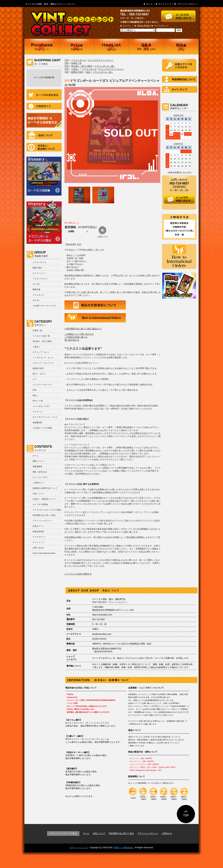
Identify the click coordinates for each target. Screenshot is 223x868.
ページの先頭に (186, 814)
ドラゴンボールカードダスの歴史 (44, 222)
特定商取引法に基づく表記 (44, 515)
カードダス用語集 (44, 176)
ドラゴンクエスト (40, 279)
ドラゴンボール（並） (103, 72)
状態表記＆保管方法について (45, 488)
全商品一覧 (37, 330)
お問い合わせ (38, 548)
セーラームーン (39, 273)
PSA (34, 390)
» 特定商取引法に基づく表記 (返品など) (83, 329)
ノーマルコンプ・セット (43, 358)
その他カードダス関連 (42, 428)
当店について (44, 135)
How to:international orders (44, 553)
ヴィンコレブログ (40, 477)
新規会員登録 (143, 26)
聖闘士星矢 (37, 268)
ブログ (181, 47)
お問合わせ (167, 833)
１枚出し (36, 347)
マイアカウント (161, 26)
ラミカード (37, 412)
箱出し (35, 395)
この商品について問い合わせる (79, 334)
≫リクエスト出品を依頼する (78, 574)
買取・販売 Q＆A (146, 47)
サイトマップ (165, 4)
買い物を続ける (72, 340)
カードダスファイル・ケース (45, 417)
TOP (67, 60)
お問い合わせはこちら (180, 14)
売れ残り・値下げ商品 (42, 341)
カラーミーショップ (79, 848)
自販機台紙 (37, 422)
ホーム (149, 4)
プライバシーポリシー (187, 4)
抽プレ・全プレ (39, 374)
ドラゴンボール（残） (105, 66)
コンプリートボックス (42, 385)
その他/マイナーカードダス (44, 306)
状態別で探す (38, 368)
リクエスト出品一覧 (41, 336)
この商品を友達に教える (76, 337)
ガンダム (36, 284)
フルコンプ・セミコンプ (43, 363)
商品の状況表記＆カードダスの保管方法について (44, 120)
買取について (42, 47)
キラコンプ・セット (41, 352)
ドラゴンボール (39, 262)
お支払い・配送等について (44, 147)
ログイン (127, 26)
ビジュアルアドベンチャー (101, 60)
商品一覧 (111, 47)
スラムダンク (38, 295)
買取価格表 (77, 47)
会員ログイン (38, 526)
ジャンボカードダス (41, 406)
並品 (88, 72)
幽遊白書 (36, 289)
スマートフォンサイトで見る (63, 833)
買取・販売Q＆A (40, 472)
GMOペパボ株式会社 (124, 848)
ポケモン (36, 300)
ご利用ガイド (44, 106)
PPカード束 (38, 401)
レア (34, 379)
